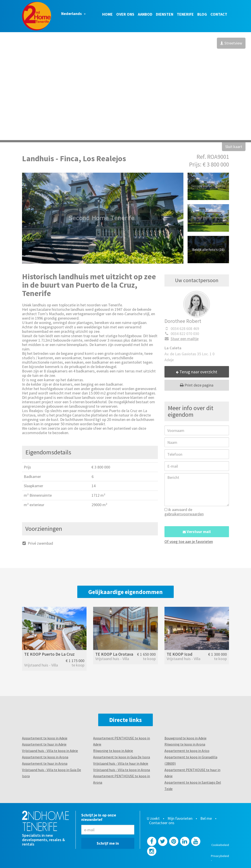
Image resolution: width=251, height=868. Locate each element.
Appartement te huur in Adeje (44, 744)
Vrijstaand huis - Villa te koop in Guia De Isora (52, 773)
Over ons (125, 14)
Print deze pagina (197, 385)
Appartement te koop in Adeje (45, 738)
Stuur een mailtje (182, 339)
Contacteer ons (162, 823)
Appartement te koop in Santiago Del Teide (193, 786)
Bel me (206, 818)
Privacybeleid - (220, 858)
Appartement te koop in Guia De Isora (122, 757)
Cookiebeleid (220, 845)
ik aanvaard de (184, 512)
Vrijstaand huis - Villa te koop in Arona (122, 770)
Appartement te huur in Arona (45, 763)
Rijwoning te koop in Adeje (113, 751)
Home (107, 14)
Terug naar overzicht (197, 372)
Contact (219, 14)
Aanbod (145, 14)
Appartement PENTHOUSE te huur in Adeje (192, 773)
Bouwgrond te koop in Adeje (185, 738)
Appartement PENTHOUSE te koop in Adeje (122, 741)
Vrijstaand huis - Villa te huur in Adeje (121, 763)
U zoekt (153, 818)
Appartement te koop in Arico (187, 751)
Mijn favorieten (180, 818)
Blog (202, 14)
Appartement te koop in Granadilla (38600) (191, 760)
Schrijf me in (108, 843)
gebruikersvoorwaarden (184, 514)
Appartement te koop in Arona (45, 757)
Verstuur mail (197, 532)
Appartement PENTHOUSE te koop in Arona (122, 779)
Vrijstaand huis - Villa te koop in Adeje (50, 751)
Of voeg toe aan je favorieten (189, 541)
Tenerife (185, 14)
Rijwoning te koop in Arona (185, 744)
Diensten (165, 14)
